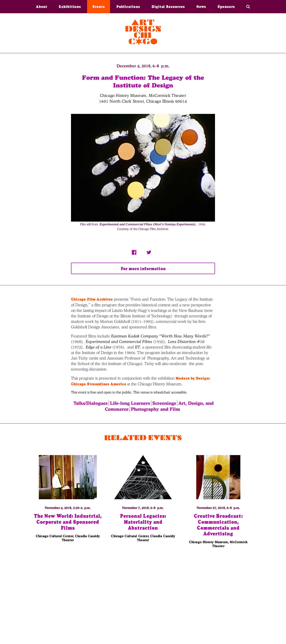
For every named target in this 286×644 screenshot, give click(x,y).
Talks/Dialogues (91, 403)
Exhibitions (70, 7)
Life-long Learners (130, 403)
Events (99, 7)
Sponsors (226, 7)
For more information (143, 269)
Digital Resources (168, 7)
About (42, 7)
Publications (128, 7)
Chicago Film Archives (92, 299)
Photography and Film (156, 409)
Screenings (164, 403)
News (201, 7)
